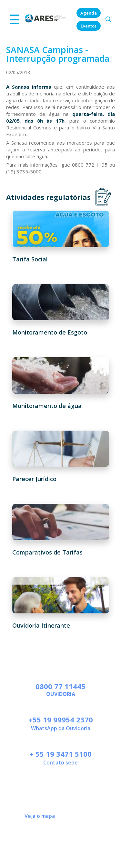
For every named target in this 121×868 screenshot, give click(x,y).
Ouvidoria (61, 694)
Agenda (89, 13)
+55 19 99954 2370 (61, 720)
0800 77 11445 (60, 686)
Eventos (89, 26)
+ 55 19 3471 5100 (60, 754)
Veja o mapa (40, 816)
